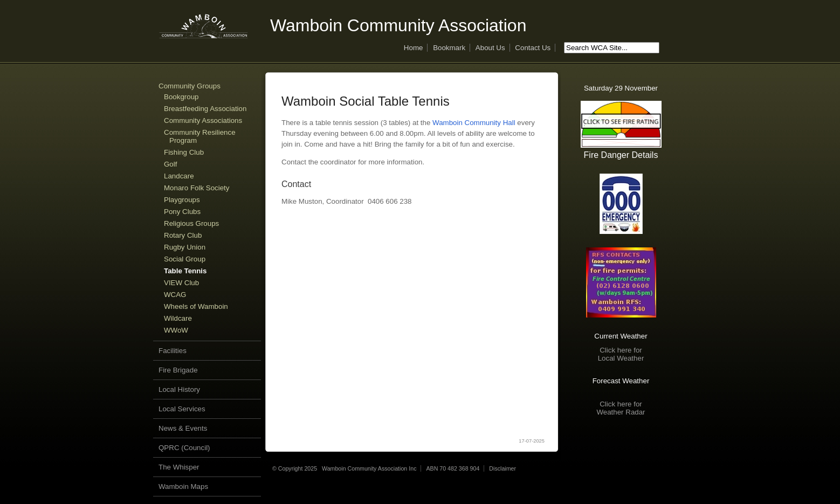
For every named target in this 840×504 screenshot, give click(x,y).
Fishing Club (184, 152)
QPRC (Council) (184, 448)
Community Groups (190, 86)
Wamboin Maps (183, 486)
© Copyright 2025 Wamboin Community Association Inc (344, 468)
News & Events (183, 428)
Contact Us (533, 48)
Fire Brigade (178, 370)
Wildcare (178, 318)
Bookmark (449, 48)
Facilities (173, 351)
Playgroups (182, 200)
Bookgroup (181, 97)
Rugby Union (185, 247)
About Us (490, 48)
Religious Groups (191, 223)
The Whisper (179, 467)
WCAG (175, 295)
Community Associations (203, 120)
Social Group (185, 259)
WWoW (176, 330)
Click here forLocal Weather (621, 354)
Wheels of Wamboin (196, 306)
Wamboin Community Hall (474, 123)
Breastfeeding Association (205, 109)
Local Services (182, 409)
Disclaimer (502, 468)
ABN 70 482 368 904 (453, 468)
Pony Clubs (182, 212)
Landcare (179, 176)
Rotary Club (183, 235)
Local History (179, 389)
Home (414, 48)
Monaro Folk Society (197, 188)
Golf (170, 164)
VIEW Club (181, 283)
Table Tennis (185, 271)
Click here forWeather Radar (621, 408)
